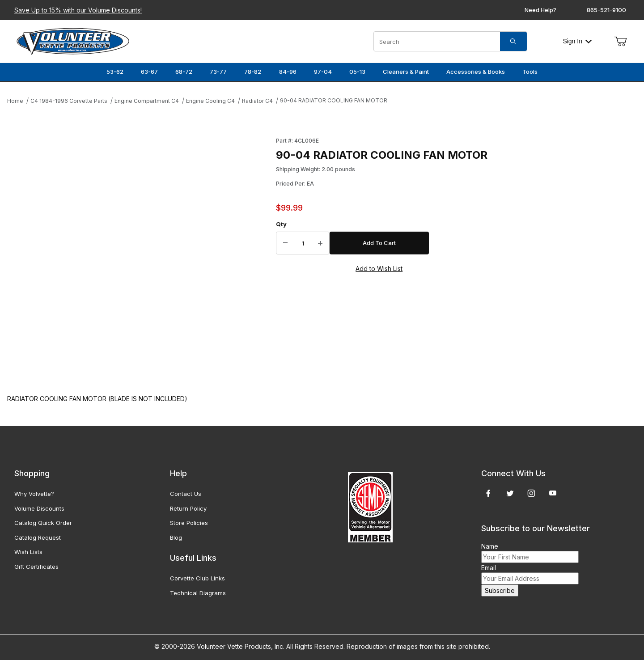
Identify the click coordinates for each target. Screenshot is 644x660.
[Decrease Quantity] (285, 243)
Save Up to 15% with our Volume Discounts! (78, 10)
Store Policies (189, 523)
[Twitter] (510, 493)
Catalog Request (38, 537)
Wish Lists (28, 552)
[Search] (513, 41)
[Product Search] (437, 41)
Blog (176, 537)
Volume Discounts (39, 508)
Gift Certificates (36, 567)
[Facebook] (488, 493)
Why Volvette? (34, 494)
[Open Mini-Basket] (620, 42)
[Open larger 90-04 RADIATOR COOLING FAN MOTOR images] (139, 256)
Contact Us (186, 494)
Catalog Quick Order (43, 523)
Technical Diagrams (198, 593)
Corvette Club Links (197, 578)
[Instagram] (531, 493)
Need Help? (540, 10)
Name (490, 546)
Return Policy (188, 508)
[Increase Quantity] (320, 243)
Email (489, 568)
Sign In (577, 41)
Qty (281, 224)
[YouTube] (553, 493)
